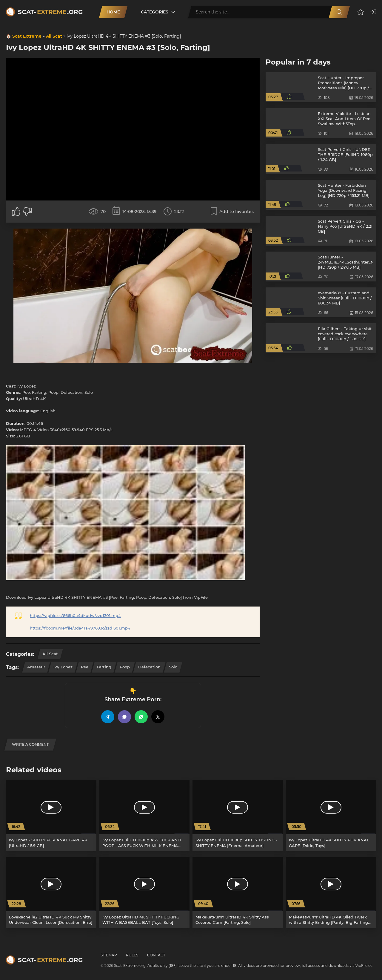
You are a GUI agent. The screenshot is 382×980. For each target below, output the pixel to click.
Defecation (149, 667)
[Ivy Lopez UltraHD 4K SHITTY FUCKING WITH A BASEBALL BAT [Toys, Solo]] (145, 893)
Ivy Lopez (63, 667)
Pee (85, 667)
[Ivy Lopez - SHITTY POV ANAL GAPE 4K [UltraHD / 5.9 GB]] (51, 816)
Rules (132, 955)
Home (113, 12)
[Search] (339, 12)
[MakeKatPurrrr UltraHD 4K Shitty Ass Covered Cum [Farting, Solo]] (238, 893)
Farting (104, 667)
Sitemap (109, 955)
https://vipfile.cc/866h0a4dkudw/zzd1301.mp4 (75, 615)
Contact (156, 955)
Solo (173, 667)
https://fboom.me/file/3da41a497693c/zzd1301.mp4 (80, 628)
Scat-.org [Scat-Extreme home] (50, 12)
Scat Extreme (27, 36)
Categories (155, 12)
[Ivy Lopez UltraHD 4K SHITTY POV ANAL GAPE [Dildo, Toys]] (331, 816)
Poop (125, 667)
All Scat (54, 36)
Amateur (36, 667)
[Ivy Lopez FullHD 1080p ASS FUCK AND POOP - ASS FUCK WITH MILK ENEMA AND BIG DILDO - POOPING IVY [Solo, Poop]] (145, 816)
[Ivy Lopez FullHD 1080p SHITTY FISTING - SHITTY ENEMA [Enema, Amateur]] (238, 816)
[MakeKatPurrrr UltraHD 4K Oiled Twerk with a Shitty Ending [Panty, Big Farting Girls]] (331, 893)
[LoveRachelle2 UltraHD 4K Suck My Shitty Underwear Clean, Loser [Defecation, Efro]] (51, 893)
